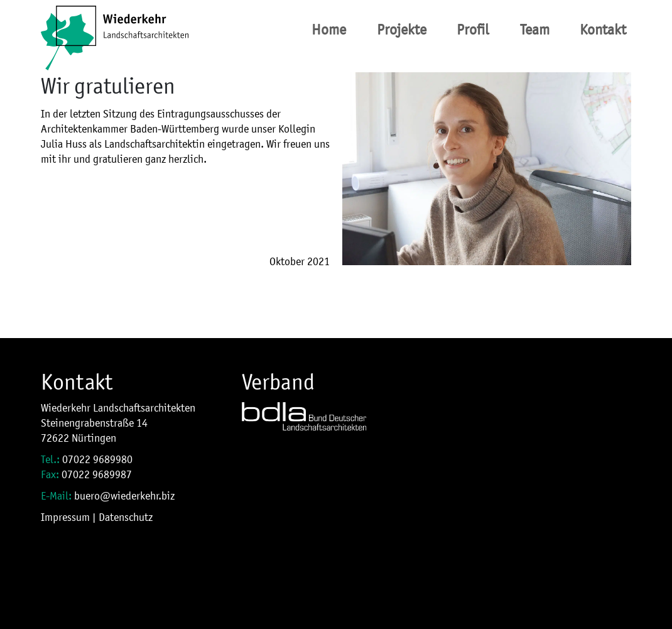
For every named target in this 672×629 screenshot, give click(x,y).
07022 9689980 (97, 459)
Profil (473, 30)
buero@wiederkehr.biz (124, 496)
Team (535, 30)
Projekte (402, 30)
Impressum (65, 517)
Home (329, 30)
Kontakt (603, 30)
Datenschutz (126, 517)
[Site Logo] (115, 30)
